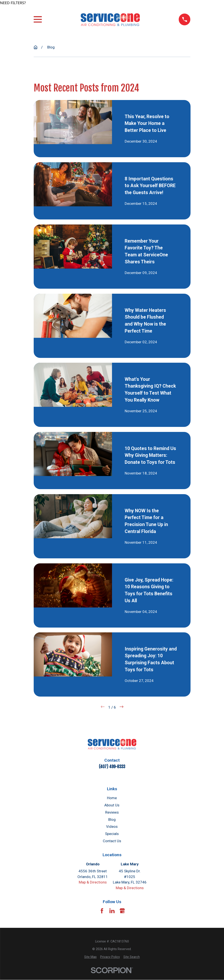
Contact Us (112, 841)
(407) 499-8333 (112, 767)
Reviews (112, 812)
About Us (112, 805)
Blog (112, 820)
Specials (112, 834)
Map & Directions (93, 882)
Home (112, 798)
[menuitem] (90, 957)
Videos (112, 826)
